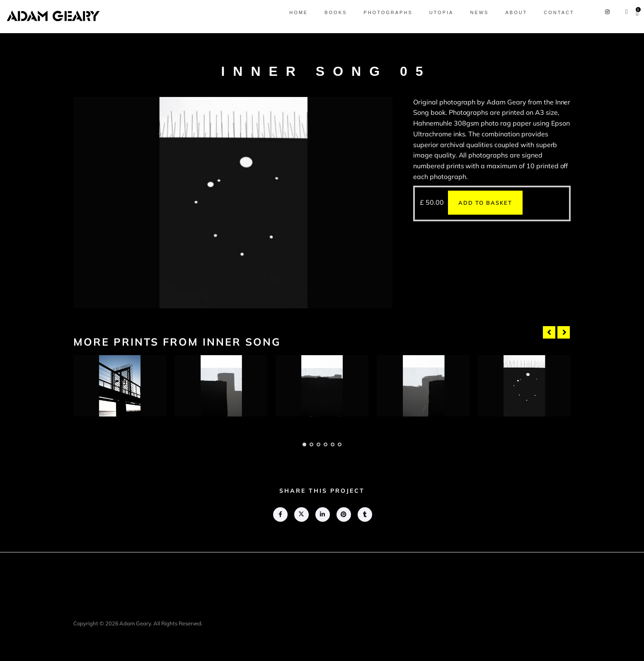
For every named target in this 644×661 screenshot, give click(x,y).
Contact (552, 12)
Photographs (381, 12)
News (472, 12)
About (509, 12)
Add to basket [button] (485, 203)
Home (292, 12)
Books (329, 12)
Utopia (434, 12)
